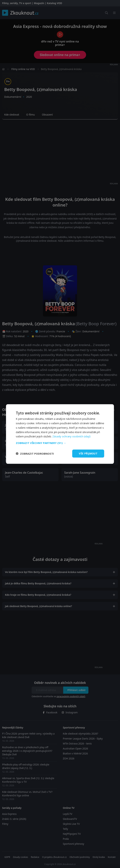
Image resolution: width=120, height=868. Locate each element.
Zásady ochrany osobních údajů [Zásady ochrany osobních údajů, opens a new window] (71, 436)
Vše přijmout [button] (88, 453)
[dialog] (60, 434)
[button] (60, 443)
